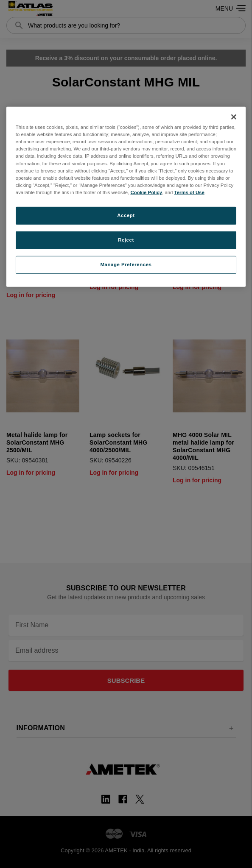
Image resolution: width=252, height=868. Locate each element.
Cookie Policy (146, 192)
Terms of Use (189, 192)
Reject (126, 240)
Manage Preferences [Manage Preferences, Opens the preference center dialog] (126, 264)
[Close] (234, 117)
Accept (126, 215)
